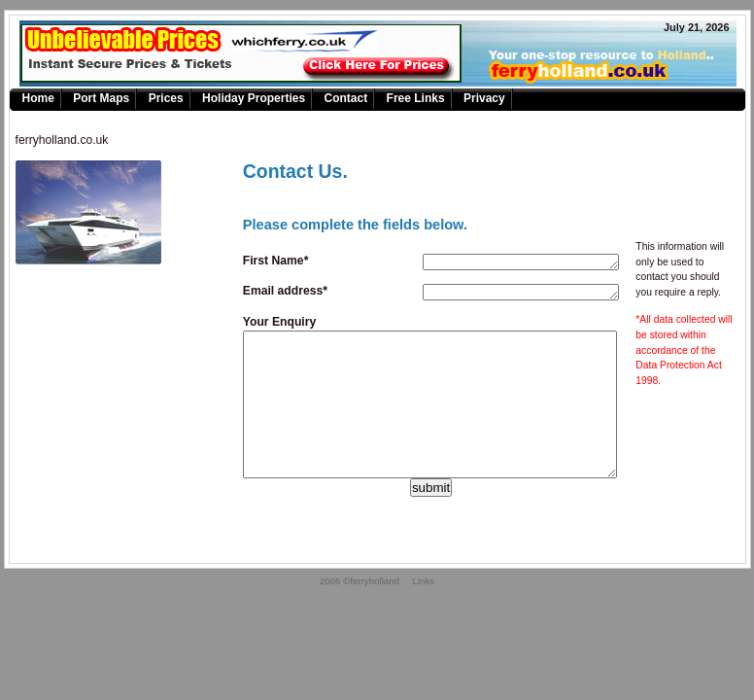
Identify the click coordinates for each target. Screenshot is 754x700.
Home (38, 98)
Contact (345, 98)
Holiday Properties (254, 98)
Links (424, 610)
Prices (166, 98)
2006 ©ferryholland (360, 610)
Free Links (416, 98)
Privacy (484, 98)
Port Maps (101, 98)
